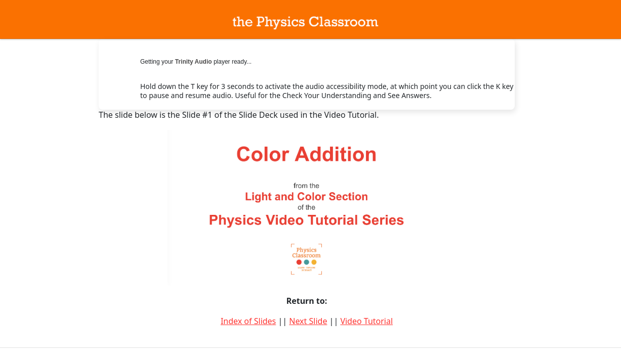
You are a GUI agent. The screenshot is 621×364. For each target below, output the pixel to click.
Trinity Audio (194, 62)
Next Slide (308, 321)
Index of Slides (248, 321)
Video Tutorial (366, 321)
